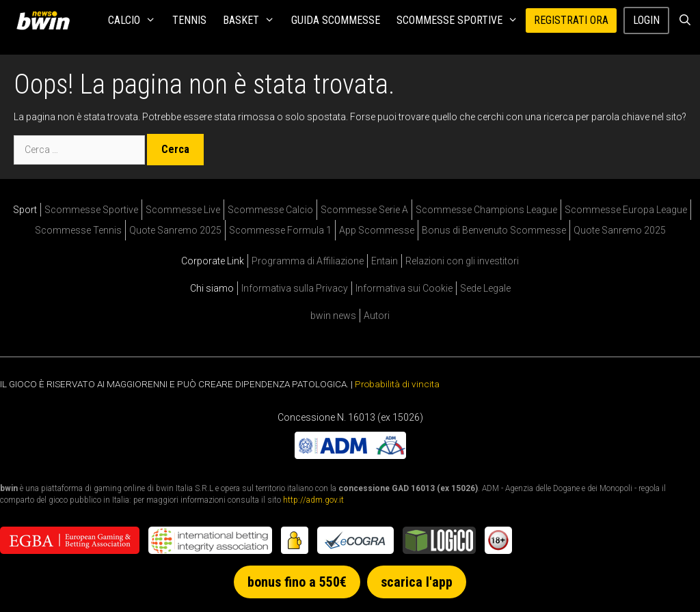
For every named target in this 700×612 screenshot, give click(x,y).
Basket (253, 20)
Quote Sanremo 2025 (175, 230)
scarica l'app (417, 582)
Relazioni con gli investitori (462, 261)
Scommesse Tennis (78, 230)
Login (646, 20)
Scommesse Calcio (270, 210)
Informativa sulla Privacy (295, 288)
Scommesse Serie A (364, 210)
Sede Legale (485, 288)
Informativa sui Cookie (404, 288)
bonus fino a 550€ (297, 582)
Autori (377, 316)
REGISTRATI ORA (571, 20)
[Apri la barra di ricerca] (685, 20)
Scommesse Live (183, 210)
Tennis (189, 20)
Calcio (136, 20)
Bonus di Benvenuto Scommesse (494, 230)
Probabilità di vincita (397, 384)
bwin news (333, 316)
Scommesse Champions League (486, 210)
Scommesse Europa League (626, 210)
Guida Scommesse (336, 20)
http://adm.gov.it (313, 499)
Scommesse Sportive (461, 20)
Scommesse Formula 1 (280, 230)
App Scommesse (377, 230)
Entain (385, 261)
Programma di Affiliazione (308, 261)
